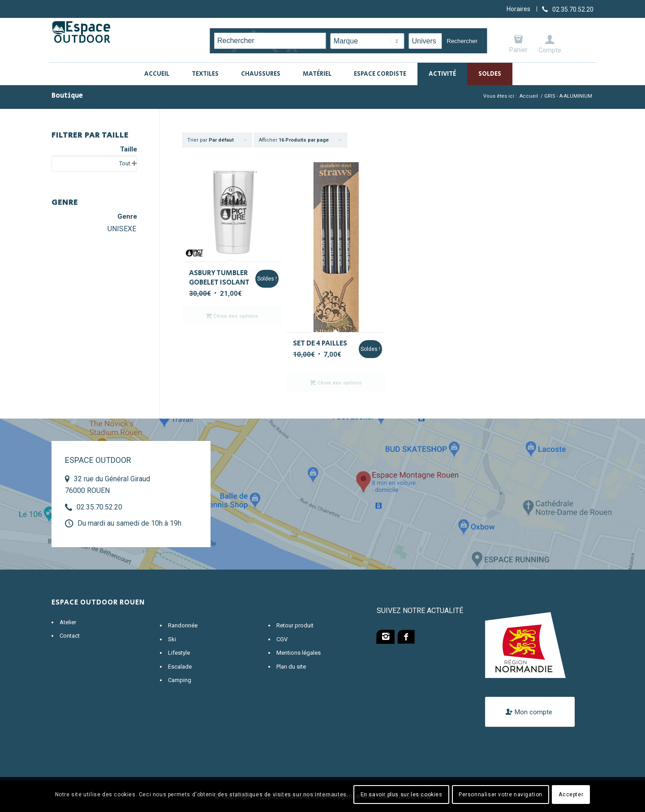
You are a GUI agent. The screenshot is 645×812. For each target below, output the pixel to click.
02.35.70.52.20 (99, 507)
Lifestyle (179, 653)
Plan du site (291, 667)
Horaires (518, 9)
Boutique (67, 96)
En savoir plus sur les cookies (402, 795)
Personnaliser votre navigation (501, 795)
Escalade (180, 667)
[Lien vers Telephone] (568, 9)
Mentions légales (299, 653)
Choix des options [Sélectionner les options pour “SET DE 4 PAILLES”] (336, 383)
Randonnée (183, 625)
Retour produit (295, 625)
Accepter (571, 795)
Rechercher (462, 41)
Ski (172, 639)
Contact (70, 636)
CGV (282, 639)
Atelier (68, 622)
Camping (180, 680)
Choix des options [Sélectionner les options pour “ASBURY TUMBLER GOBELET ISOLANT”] (232, 316)
